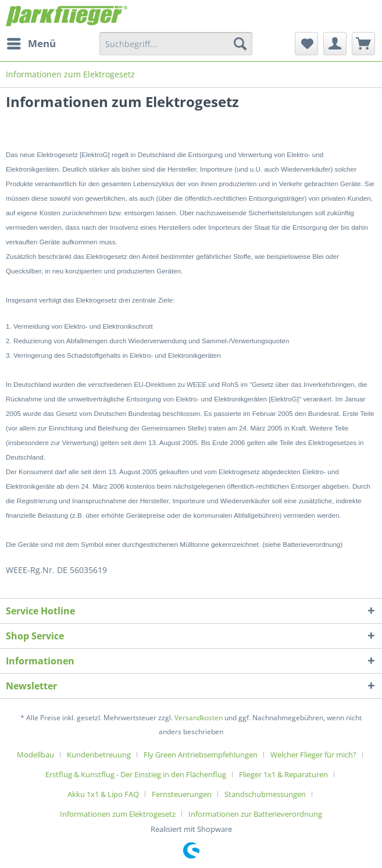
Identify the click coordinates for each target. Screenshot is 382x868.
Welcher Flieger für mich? (313, 755)
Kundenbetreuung (99, 755)
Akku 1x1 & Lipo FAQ (103, 794)
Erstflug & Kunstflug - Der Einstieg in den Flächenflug (136, 774)
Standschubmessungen (265, 794)
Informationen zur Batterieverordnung (255, 814)
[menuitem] (31, 44)
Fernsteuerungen (182, 794)
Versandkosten (199, 718)
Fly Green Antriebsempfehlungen (201, 755)
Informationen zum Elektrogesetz (118, 814)
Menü (31, 42)
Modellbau (35, 755)
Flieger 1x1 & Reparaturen (283, 774)
